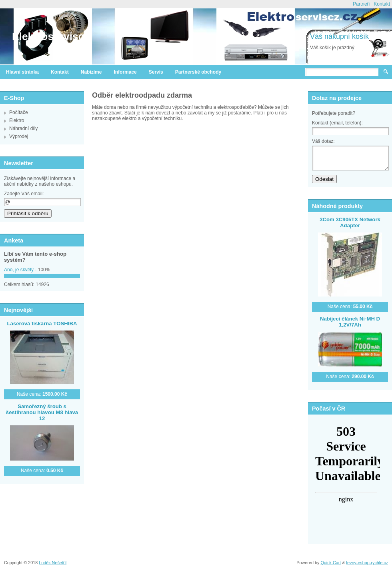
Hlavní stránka (22, 72)
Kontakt (382, 4)
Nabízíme (91, 72)
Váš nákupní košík (339, 36)
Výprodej (19, 136)
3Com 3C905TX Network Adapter (350, 222)
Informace (125, 72)
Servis (156, 72)
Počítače (19, 112)
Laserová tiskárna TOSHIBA (42, 324)
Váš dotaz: (323, 141)
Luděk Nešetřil (53, 563)
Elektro (17, 120)
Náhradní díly (23, 128)
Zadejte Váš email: (24, 194)
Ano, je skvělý (19, 270)
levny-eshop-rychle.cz (367, 563)
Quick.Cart (331, 563)
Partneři (361, 4)
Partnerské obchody (198, 72)
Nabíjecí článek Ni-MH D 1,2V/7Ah (350, 322)
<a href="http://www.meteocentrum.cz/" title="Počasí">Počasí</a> (346, 473)
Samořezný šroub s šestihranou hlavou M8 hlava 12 (42, 412)
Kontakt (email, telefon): (337, 123)
